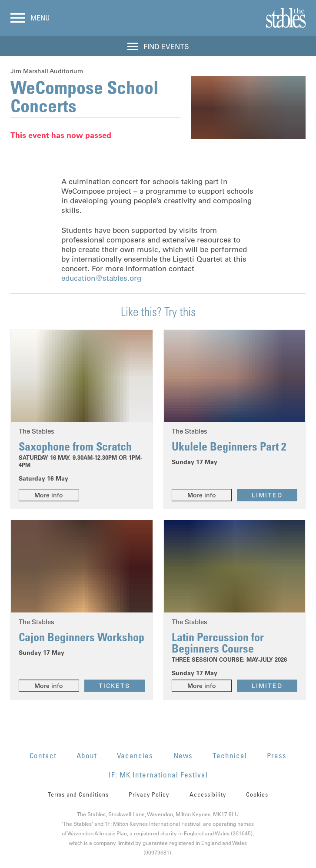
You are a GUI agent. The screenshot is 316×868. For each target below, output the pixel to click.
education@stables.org (101, 278)
